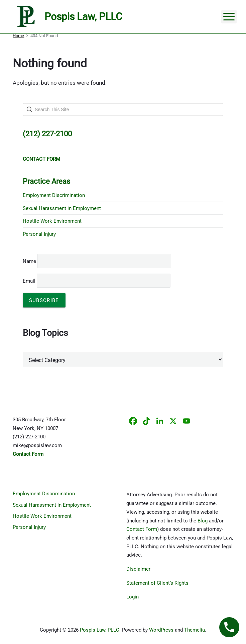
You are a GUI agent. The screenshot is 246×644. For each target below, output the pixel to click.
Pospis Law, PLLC (100, 630)
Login (133, 597)
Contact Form (142, 529)
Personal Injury (39, 234)
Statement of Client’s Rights (157, 583)
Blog (203, 521)
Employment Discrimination (54, 195)
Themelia (195, 630)
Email (97, 281)
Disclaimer (138, 569)
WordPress (161, 630)
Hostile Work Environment (52, 221)
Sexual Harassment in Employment (62, 208)
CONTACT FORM (41, 159)
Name (29, 261)
